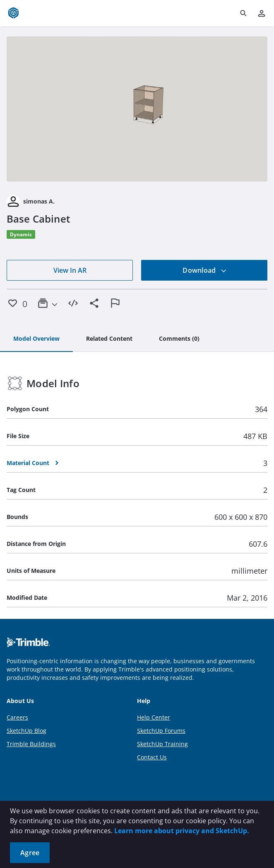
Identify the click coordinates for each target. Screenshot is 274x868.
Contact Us (152, 757)
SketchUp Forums (161, 731)
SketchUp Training (162, 744)
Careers (17, 717)
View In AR (70, 270)
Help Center (154, 717)
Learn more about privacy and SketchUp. (182, 831)
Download (204, 270)
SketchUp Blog (26, 731)
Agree (30, 853)
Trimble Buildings (31, 744)
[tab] (36, 339)
